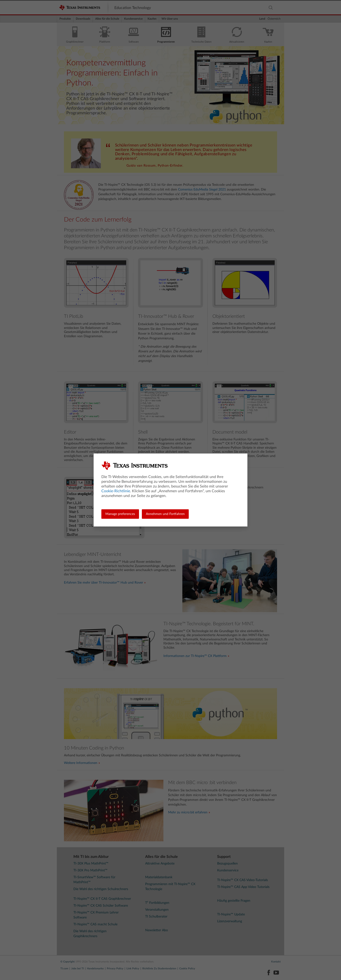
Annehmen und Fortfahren (165, 514)
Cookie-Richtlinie (116, 491)
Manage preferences (120, 514)
